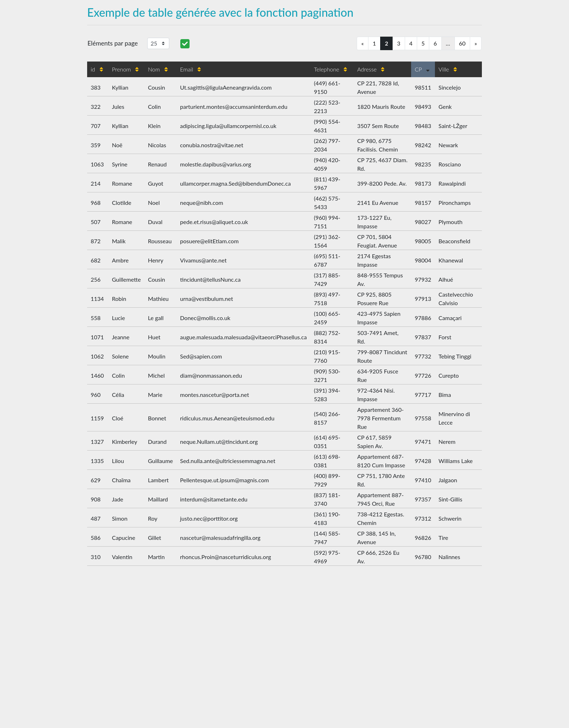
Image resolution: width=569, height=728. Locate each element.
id (97, 69)
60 (462, 43)
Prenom (126, 69)
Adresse (371, 69)
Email (190, 69)
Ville (448, 69)
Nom (158, 69)
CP (422, 69)
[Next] (476, 43)
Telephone (331, 69)
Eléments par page (113, 43)
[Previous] (363, 43)
